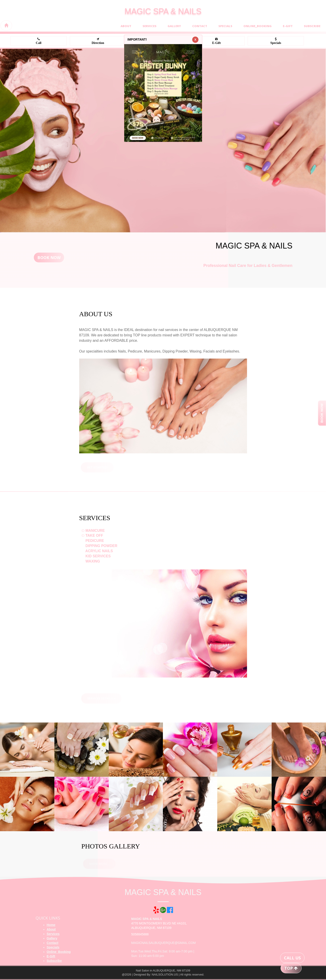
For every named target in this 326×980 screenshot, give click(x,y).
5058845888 (140, 934)
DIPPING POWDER (100, 546)
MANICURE (94, 531)
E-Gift (288, 26)
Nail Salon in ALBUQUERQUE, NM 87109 (163, 970)
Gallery (174, 26)
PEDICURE (93, 541)
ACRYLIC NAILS (98, 551)
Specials (225, 26)
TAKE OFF (93, 535)
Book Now (49, 257)
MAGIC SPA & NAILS (163, 11)
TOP (291, 968)
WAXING (91, 561)
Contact (200, 26)
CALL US (292, 958)
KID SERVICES (96, 556)
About (126, 26)
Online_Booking (258, 26)
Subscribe (312, 26)
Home (51, 925)
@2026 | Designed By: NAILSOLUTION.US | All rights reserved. (163, 975)
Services (149, 26)
